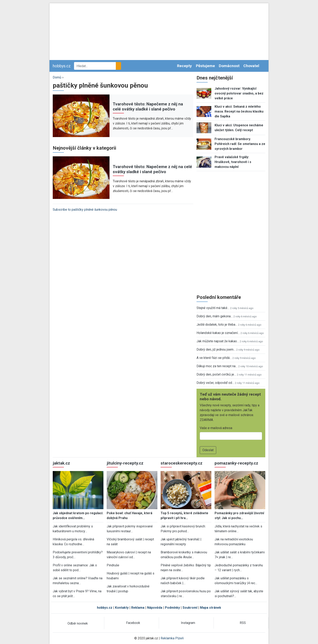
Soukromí (190, 608)
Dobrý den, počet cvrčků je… (216, 374)
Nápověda (155, 608)
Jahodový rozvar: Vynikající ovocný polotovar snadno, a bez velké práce (239, 93)
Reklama (138, 608)
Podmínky (172, 608)
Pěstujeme (205, 66)
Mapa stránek (211, 608)
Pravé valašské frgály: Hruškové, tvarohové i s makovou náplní (233, 162)
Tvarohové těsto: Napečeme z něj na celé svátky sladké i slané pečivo (148, 107)
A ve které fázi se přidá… (214, 358)
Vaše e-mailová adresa (216, 428)
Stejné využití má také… (213, 308)
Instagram (188, 623)
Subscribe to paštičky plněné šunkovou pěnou (85, 210)
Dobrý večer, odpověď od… (215, 383)
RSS (243, 623)
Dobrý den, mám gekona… (215, 316)
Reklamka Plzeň (172, 638)
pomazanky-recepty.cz (236, 463)
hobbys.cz (62, 66)
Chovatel (251, 66)
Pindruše (113, 565)
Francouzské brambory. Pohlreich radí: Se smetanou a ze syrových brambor (240, 144)
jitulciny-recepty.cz (125, 463)
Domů (57, 77)
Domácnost (229, 66)
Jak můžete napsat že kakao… (218, 341)
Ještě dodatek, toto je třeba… (217, 325)
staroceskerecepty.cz (182, 463)
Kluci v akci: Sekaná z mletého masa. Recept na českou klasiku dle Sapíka (239, 111)
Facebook (133, 623)
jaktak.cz (61, 463)
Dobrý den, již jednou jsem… (216, 349)
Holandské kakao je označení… (218, 333)
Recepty (184, 66)
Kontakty (122, 608)
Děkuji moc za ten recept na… (217, 366)
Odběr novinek (78, 623)
